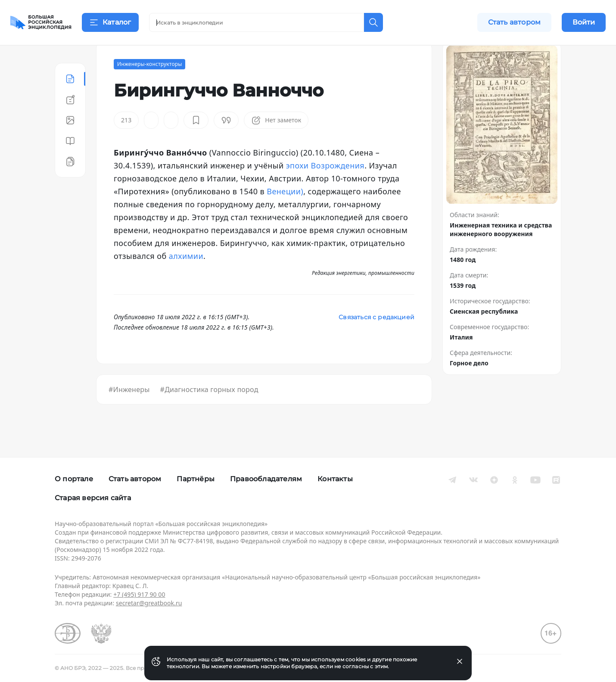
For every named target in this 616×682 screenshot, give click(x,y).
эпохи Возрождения (325, 187)
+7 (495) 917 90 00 (139, 594)
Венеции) (285, 213)
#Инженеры (129, 411)
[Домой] (41, 22)
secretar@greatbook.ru (149, 603)
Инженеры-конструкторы (149, 86)
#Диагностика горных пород (209, 411)
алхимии (186, 277)
